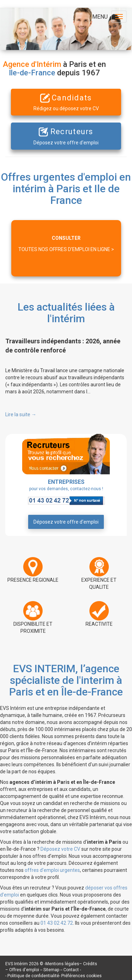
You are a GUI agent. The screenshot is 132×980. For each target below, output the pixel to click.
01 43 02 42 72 (57, 923)
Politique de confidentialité (33, 976)
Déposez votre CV (60, 849)
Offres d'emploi (24, 970)
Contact (72, 970)
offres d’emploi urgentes (52, 870)
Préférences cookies (81, 976)
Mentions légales (62, 964)
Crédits (90, 964)
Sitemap (52, 970)
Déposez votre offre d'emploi (66, 522)
